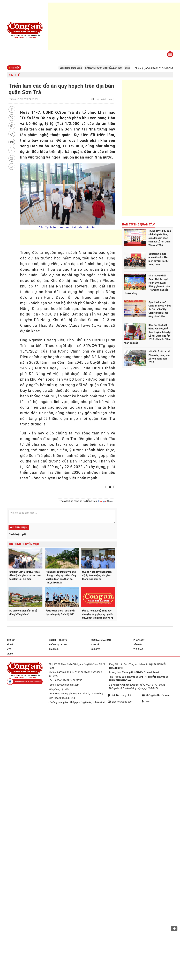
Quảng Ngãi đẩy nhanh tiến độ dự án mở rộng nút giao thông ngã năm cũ (97, 575)
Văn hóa (138, 645)
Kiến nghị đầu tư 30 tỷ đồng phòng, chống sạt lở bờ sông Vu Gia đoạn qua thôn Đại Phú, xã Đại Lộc (61, 577)
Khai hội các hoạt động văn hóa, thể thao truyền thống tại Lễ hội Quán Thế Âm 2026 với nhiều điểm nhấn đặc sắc (147, 334)
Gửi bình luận (19, 527)
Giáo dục (54, 649)
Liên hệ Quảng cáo (120, 702)
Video (10, 654)
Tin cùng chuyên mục (24, 544)
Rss (146, 702)
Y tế (9, 649)
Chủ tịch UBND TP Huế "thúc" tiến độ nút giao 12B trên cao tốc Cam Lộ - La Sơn (25, 575)
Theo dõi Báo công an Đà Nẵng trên (86, 501)
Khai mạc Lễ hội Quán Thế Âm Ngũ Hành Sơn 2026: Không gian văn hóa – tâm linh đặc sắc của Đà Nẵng (147, 285)
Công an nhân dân (101, 640)
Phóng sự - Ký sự (58, 645)
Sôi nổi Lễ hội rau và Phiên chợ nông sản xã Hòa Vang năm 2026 (159, 357)
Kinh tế (14, 75)
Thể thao (138, 649)
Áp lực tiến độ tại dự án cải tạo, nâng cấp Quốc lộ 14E (60, 612)
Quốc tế (96, 649)
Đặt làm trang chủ (119, 695)
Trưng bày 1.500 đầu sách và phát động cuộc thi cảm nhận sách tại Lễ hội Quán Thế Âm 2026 (160, 238)
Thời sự (11, 640)
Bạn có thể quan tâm (139, 224)
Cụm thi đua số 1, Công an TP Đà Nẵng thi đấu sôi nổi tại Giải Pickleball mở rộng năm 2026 (160, 309)
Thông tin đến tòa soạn (156, 695)
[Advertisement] (82, 237)
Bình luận (17, 534)
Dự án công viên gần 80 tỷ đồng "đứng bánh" (23, 612)
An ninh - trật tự (58, 640)
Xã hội (10, 645)
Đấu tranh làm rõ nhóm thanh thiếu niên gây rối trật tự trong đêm (158, 259)
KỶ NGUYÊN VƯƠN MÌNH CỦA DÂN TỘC (108, 68)
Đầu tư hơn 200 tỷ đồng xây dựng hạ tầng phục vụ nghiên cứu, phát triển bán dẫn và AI (98, 614)
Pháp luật (139, 640)
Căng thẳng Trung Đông (75, 68)
